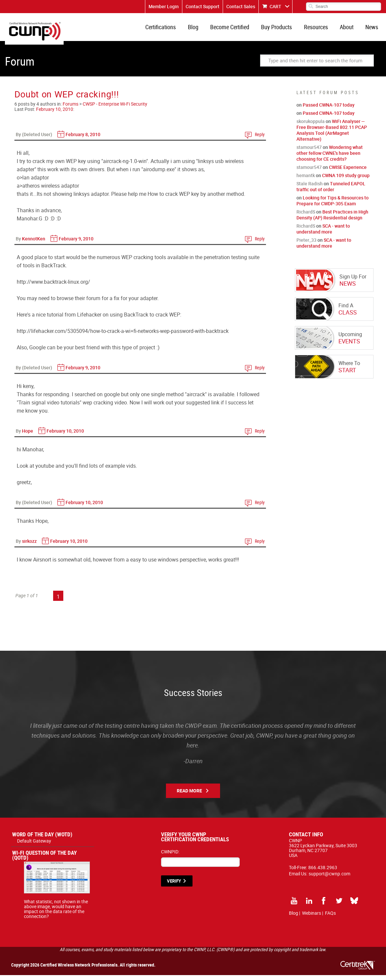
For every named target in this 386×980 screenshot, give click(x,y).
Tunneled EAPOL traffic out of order (331, 191)
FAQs (330, 918)
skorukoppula (311, 126)
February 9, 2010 (76, 244)
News (373, 30)
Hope (28, 436)
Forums (71, 109)
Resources (320, 30)
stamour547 (309, 152)
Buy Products (283, 30)
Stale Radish (310, 188)
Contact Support (203, 6)
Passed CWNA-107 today (329, 110)
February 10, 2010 (55, 114)
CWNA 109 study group (346, 180)
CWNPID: (170, 857)
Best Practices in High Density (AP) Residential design (332, 220)
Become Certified (238, 30)
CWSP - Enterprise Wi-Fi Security (115, 109)
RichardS (306, 217)
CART (275, 6)
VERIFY (174, 886)
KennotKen (34, 244)
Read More (189, 796)
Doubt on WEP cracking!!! (67, 99)
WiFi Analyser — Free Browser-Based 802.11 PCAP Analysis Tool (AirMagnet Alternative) (332, 135)
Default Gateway (34, 846)
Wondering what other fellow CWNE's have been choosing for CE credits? (330, 158)
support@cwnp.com (329, 878)
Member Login (164, 6)
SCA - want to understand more (323, 234)
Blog (203, 30)
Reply (260, 139)
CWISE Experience (348, 172)
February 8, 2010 (83, 139)
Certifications (172, 30)
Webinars (312, 918)
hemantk (306, 180)
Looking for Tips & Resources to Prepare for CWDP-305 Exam (333, 205)
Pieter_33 (306, 245)
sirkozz (29, 546)
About (349, 30)
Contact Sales (241, 6)
